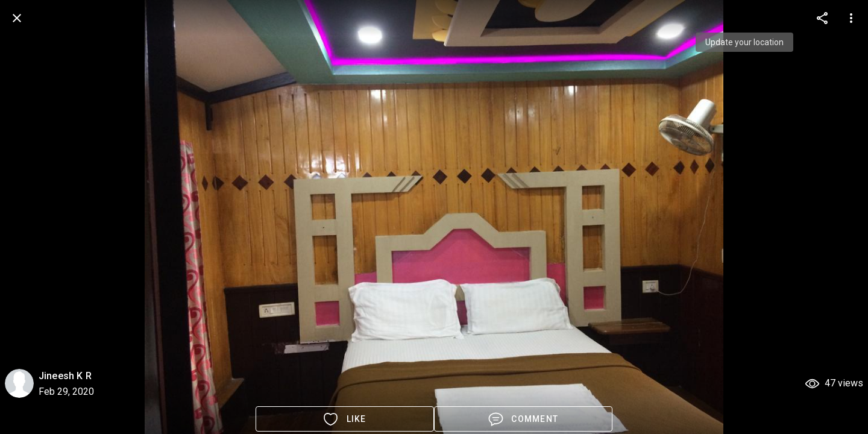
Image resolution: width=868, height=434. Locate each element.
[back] (17, 18)
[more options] (822, 18)
